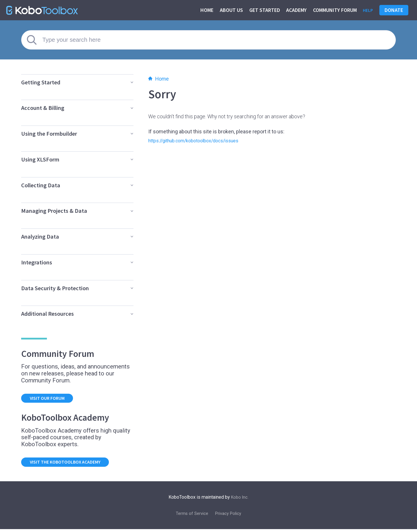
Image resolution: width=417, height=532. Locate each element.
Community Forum (333, 10)
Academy (295, 10)
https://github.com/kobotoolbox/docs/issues (201, 140)
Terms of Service (191, 516)
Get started (263, 10)
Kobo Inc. (240, 500)
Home (205, 10)
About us (230, 10)
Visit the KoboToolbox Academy (71, 464)
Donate (394, 10)
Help (367, 10)
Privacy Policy (230, 516)
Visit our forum (51, 399)
